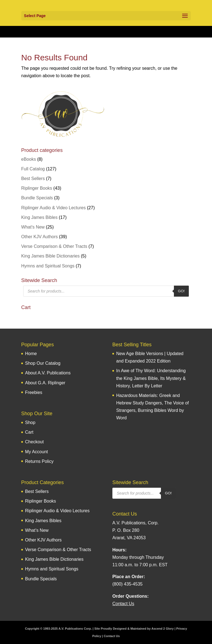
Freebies (34, 392)
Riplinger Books (37, 188)
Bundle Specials (37, 198)
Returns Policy (39, 461)
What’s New (37, 530)
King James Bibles (39, 217)
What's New (33, 227)
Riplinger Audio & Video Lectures (54, 208)
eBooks (29, 159)
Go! (181, 291)
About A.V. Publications (48, 373)
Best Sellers (33, 179)
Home (31, 354)
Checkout (35, 442)
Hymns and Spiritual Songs (48, 266)
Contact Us (112, 636)
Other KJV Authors (40, 237)
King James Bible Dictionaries (51, 256)
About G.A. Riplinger (45, 383)
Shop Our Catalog (43, 363)
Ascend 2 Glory (162, 629)
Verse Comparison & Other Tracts (54, 246)
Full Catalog (33, 169)
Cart (29, 432)
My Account (37, 452)
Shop (30, 422)
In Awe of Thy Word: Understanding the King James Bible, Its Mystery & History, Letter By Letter (151, 378)
